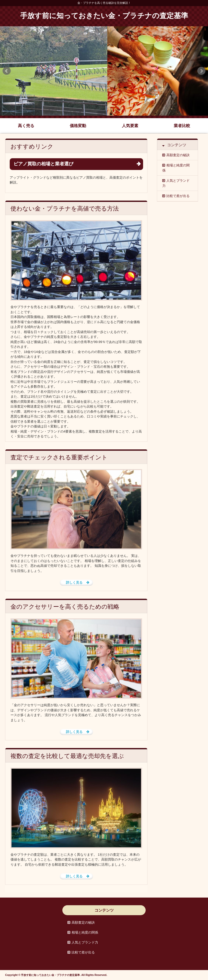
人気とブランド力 (176, 183)
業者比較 (182, 126)
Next (201, 71)
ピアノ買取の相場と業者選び (43, 164)
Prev (7, 71)
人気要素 (130, 126)
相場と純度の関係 (176, 168)
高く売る (26, 126)
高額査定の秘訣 (178, 155)
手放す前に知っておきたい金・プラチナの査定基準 (104, 16)
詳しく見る (74, 583)
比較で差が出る (178, 196)
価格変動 (78, 126)
